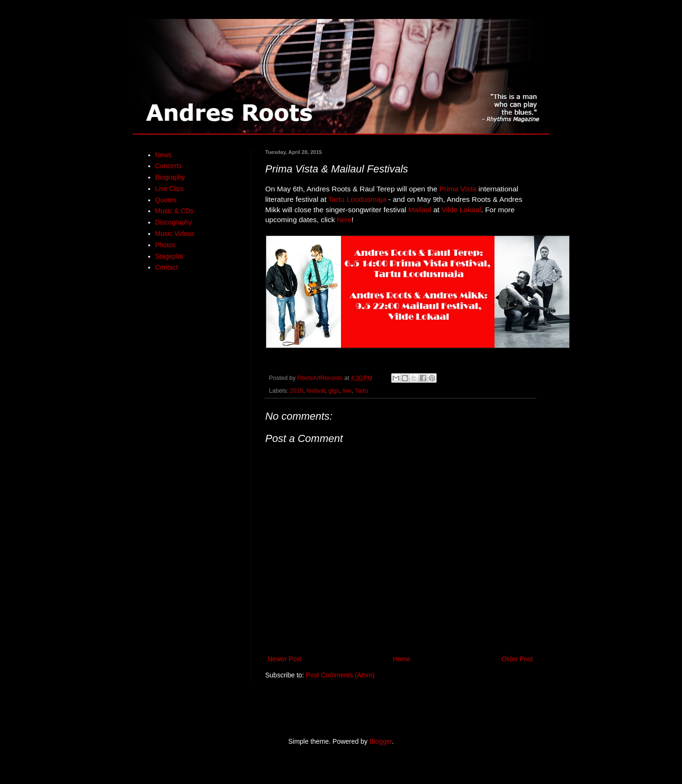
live (347, 391)
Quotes (166, 200)
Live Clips (170, 189)
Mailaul (420, 210)
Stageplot (169, 256)
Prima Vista (458, 189)
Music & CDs (175, 211)
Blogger (381, 741)
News (164, 155)
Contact (167, 267)
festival (316, 391)
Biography (170, 177)
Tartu (361, 391)
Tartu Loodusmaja (357, 199)
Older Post (517, 659)
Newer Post (285, 659)
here (344, 220)
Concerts (169, 166)
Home (401, 659)
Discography (174, 222)
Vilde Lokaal (461, 210)
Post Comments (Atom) (340, 675)
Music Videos (175, 234)
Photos (166, 245)
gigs (334, 391)
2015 (296, 391)
